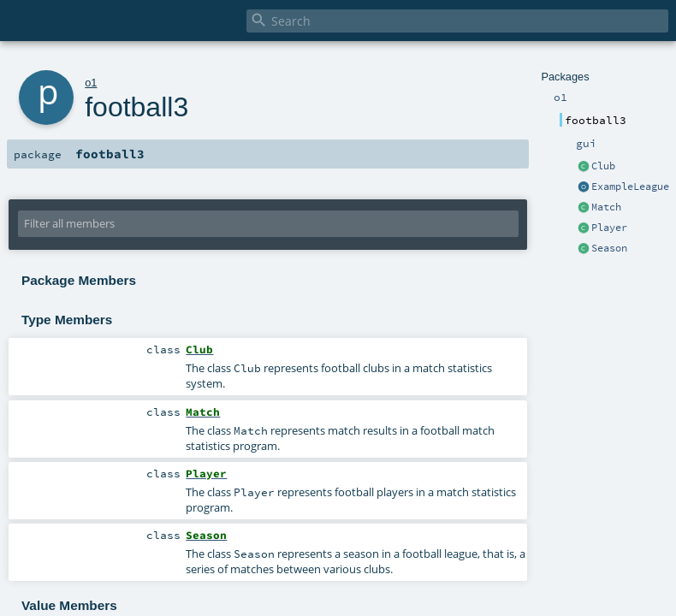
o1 (91, 83)
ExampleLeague (630, 187)
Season (609, 248)
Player (609, 228)
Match (606, 207)
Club (603, 166)
